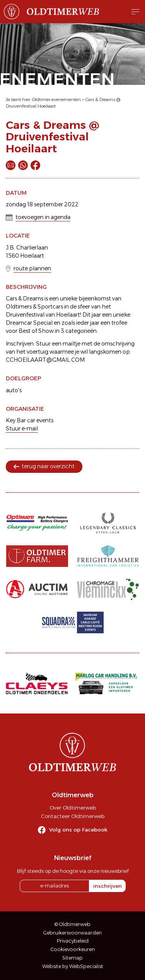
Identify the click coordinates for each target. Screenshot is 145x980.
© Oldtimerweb (72, 924)
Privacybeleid (73, 941)
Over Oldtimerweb (73, 808)
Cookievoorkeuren (73, 949)
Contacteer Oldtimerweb (73, 816)
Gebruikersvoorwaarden (72, 933)
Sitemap (72, 958)
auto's (14, 390)
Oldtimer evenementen (56, 100)
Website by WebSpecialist (73, 966)
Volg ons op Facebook (78, 830)
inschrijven (107, 886)
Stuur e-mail (22, 428)
